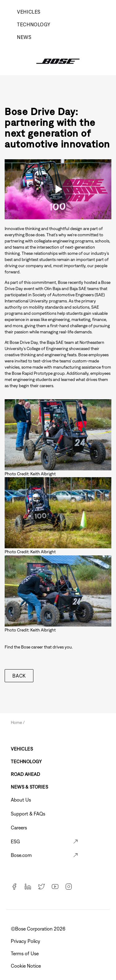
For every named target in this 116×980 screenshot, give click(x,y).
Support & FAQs (28, 814)
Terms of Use (25, 953)
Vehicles (29, 12)
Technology (34, 24)
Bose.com (21, 855)
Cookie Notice (26, 966)
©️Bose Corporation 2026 (39, 929)
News (24, 37)
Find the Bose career (24, 647)
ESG (15, 841)
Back (19, 676)
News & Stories (29, 787)
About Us (21, 800)
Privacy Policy (26, 941)
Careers (19, 828)
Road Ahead (25, 774)
